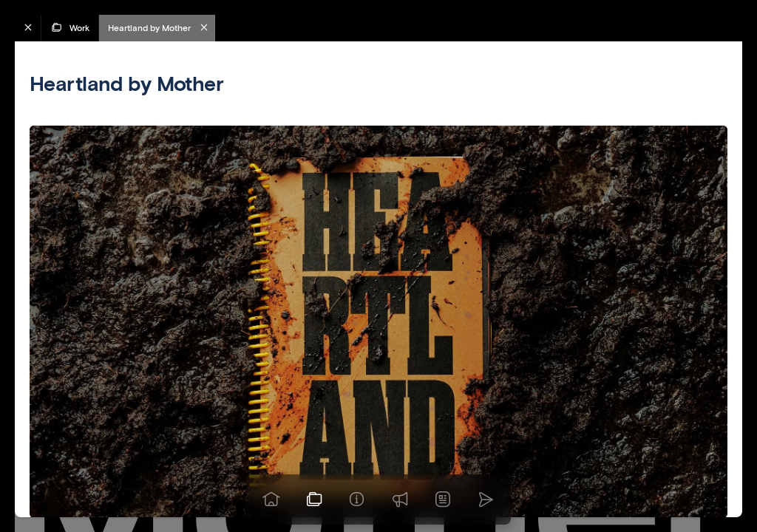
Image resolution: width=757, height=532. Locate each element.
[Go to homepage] (271, 499)
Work (70, 27)
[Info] (357, 499)
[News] (443, 499)
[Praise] (400, 499)
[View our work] (314, 499)
